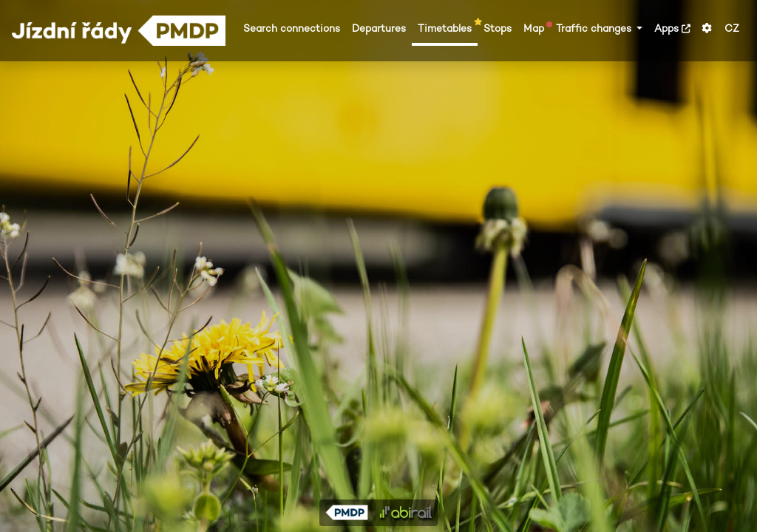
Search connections (292, 28)
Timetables (448, 28)
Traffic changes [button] (595, 28)
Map (537, 28)
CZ (732, 28)
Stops (498, 28)
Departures (379, 28)
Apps (672, 28)
